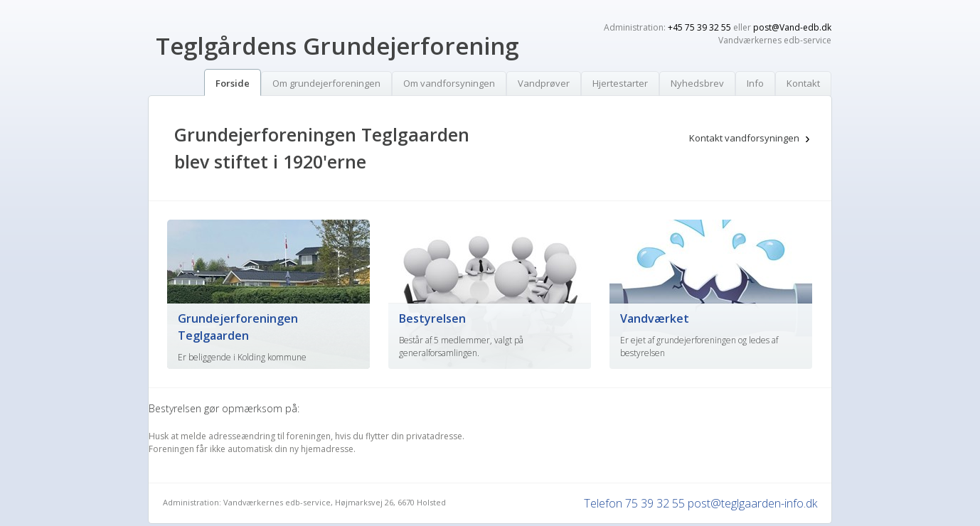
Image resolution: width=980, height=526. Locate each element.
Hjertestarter (620, 83)
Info (755, 83)
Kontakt (803, 83)
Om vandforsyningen (449, 83)
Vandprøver (544, 83)
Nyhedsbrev (697, 83)
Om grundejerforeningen (326, 83)
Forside (233, 83)
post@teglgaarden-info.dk (752, 503)
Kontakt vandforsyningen (744, 138)
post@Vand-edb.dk (792, 27)
